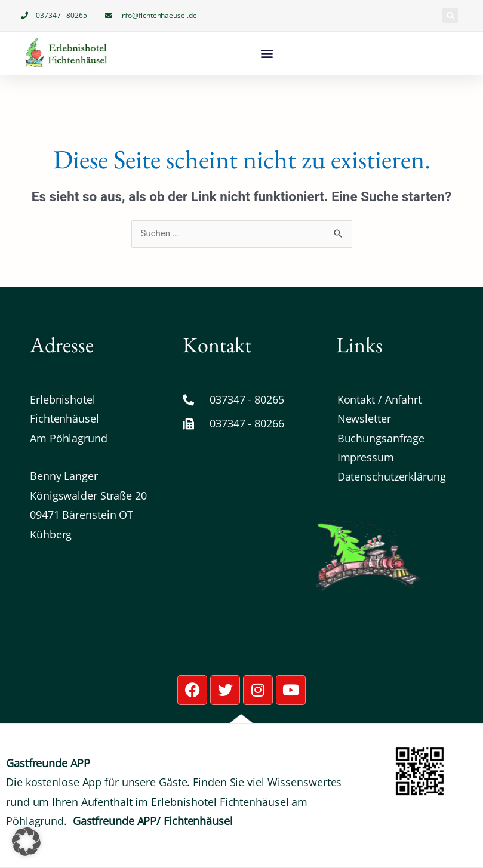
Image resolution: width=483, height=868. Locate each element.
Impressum (366, 457)
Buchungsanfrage (381, 438)
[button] (450, 16)
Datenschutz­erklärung (392, 476)
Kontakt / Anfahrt (379, 399)
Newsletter (364, 418)
